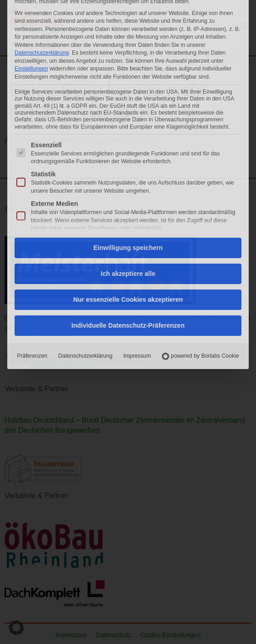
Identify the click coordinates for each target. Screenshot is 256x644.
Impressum (137, 244)
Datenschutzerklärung (85, 244)
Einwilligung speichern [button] (128, 136)
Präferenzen (32, 244)
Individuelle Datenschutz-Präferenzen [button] (128, 214)
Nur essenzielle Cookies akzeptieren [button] (128, 188)
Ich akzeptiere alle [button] (128, 162)
